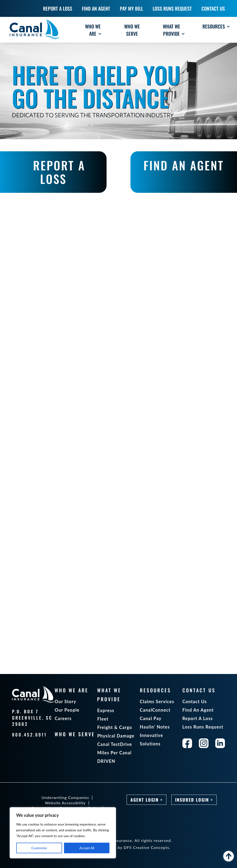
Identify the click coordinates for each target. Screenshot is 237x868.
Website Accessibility (65, 803)
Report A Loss (198, 718)
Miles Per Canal (114, 753)
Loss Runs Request (203, 727)
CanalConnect (155, 710)
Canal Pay (151, 718)
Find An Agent (198, 710)
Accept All (87, 848)
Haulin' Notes (155, 727)
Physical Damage (116, 736)
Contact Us (195, 701)
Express (106, 710)
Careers (63, 718)
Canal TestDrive (115, 744)
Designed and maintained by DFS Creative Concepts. (119, 847)
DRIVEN (106, 761)
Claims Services (157, 701)
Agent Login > (147, 800)
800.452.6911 (29, 735)
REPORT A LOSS (59, 172)
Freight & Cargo (115, 727)
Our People (67, 710)
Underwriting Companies (65, 797)
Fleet (103, 719)
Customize (39, 848)
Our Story (65, 701)
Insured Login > (194, 800)
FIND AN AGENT (184, 165)
